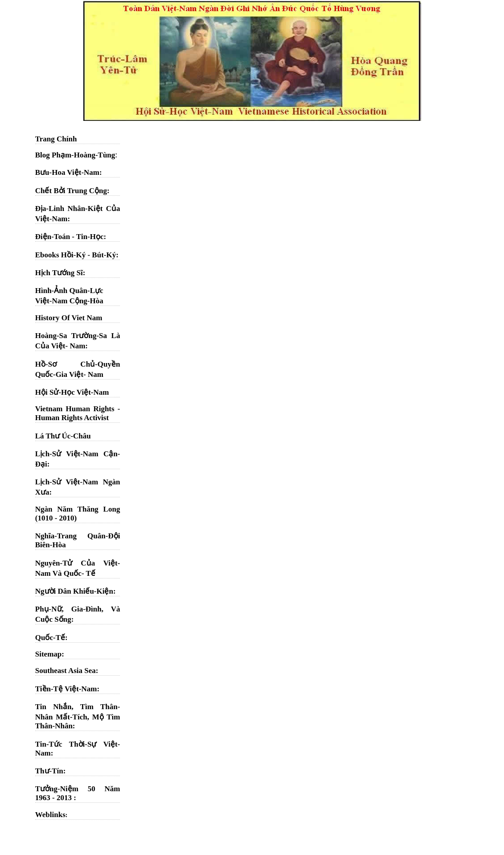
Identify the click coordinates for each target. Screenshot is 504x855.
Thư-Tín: (51, 771)
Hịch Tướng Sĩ (59, 273)
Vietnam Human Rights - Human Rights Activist (78, 413)
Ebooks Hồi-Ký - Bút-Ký (76, 255)
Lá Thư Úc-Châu (63, 436)
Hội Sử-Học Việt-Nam (72, 392)
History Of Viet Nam (69, 318)
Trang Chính (56, 139)
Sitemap (49, 654)
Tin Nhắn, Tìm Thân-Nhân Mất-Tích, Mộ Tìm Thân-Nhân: (78, 716)
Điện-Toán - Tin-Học (70, 237)
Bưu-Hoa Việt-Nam (67, 172)
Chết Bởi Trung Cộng (71, 191)
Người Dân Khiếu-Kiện (74, 591)
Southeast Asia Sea (66, 671)
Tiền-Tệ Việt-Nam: (67, 689)
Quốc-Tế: (51, 638)
